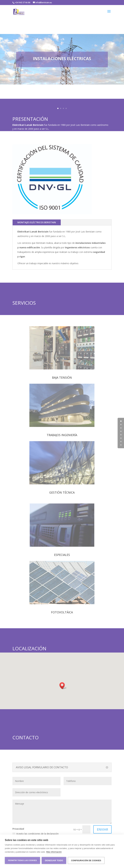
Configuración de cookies (86, 861)
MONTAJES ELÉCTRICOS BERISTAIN (37, 222)
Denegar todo (54, 860)
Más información (54, 852)
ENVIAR (102, 829)
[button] (63, 686)
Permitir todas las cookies (22, 860)
